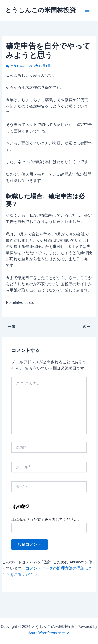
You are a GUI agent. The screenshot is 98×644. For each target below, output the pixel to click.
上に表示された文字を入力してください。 (46, 519)
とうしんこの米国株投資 (41, 10)
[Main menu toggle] (87, 10)
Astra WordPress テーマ (49, 633)
